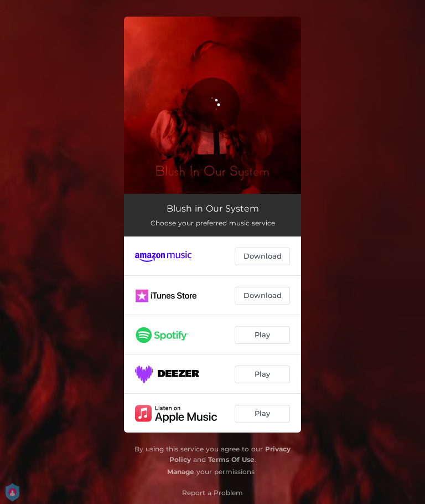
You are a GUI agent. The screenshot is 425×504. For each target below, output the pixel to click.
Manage (181, 472)
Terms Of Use (231, 459)
